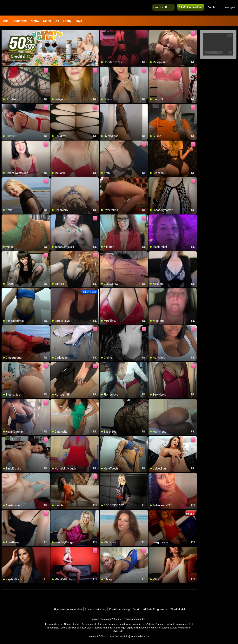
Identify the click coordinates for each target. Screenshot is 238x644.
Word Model (178, 608)
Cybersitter (119, 629)
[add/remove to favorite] (103, 31)
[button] (214, 8)
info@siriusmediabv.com (137, 634)
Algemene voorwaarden (68, 608)
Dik (57, 21)
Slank (47, 21)
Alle (6, 21)
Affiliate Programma (155, 608)
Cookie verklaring (119, 608)
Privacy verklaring (96, 608)
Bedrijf (136, 608)
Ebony (67, 21)
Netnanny (183, 626)
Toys (79, 21)
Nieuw (35, 21)
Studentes (20, 21)
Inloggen (230, 8)
